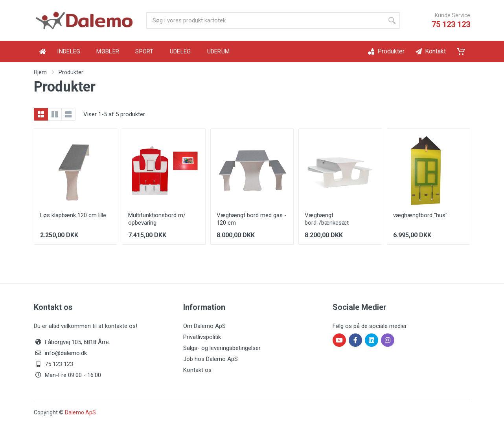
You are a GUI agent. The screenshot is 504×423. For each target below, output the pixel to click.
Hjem (40, 72)
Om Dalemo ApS (204, 326)
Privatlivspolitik (202, 337)
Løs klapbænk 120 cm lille (73, 215)
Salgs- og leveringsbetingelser (222, 348)
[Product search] (265, 20)
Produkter (71, 72)
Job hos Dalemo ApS (211, 359)
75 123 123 (451, 24)
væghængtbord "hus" (420, 215)
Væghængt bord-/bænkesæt (327, 219)
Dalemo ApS (80, 412)
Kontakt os (197, 370)
